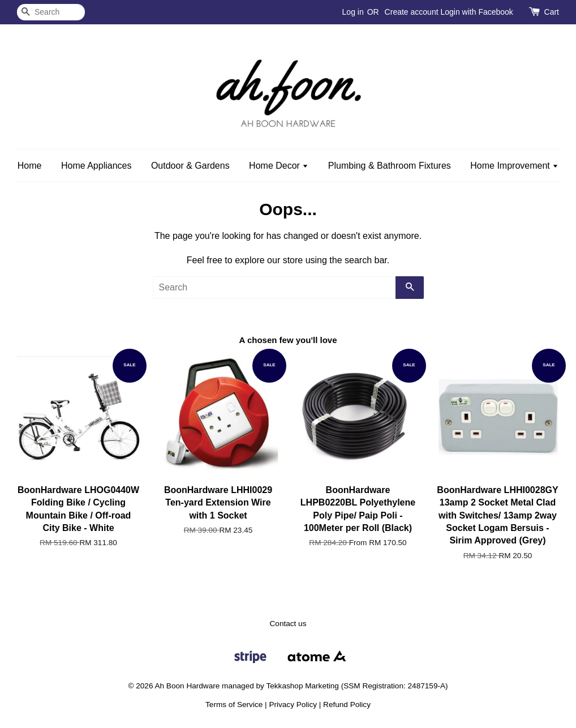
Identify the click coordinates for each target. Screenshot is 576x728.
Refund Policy (347, 705)
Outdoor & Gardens (190, 166)
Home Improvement (514, 166)
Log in (353, 12)
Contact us (288, 624)
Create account (412, 12)
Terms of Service (234, 705)
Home (30, 166)
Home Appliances (96, 166)
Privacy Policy (293, 705)
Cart (552, 12)
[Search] (51, 12)
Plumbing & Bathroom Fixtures (390, 166)
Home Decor (279, 166)
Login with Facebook (476, 12)
